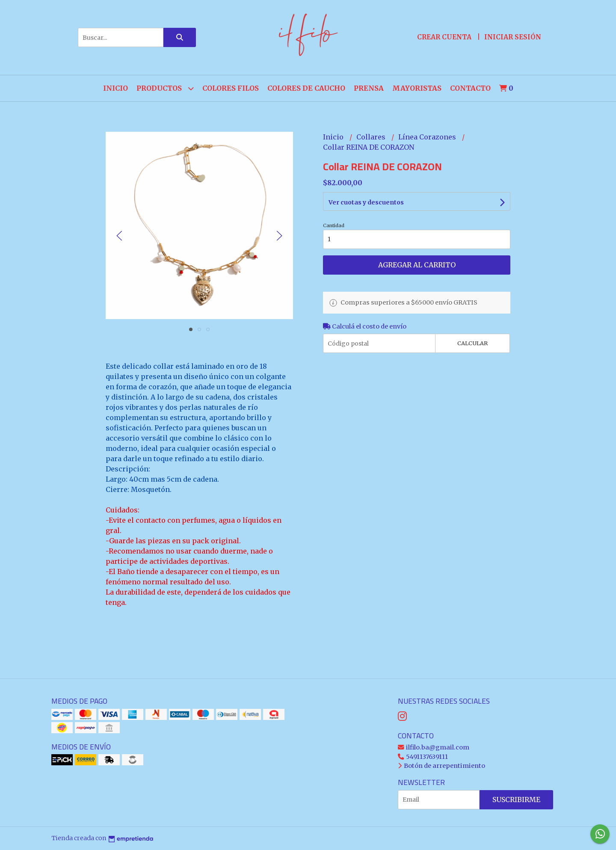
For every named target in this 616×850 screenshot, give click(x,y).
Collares (372, 137)
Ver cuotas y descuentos (366, 202)
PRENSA (369, 88)
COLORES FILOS (231, 88)
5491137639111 (423, 757)
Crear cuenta (444, 37)
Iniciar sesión (513, 37)
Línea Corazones (428, 137)
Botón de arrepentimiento (441, 766)
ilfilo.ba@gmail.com (434, 747)
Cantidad (334, 225)
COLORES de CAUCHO (306, 88)
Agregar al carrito (417, 265)
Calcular (472, 343)
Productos (165, 88)
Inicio (115, 88)
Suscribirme (516, 800)
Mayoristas (417, 88)
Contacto (470, 88)
